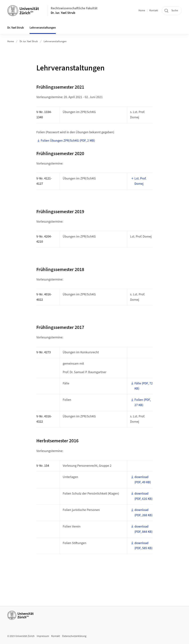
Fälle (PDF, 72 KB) (144, 386)
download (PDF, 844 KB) (143, 529)
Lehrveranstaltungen (43, 28)
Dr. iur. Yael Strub (63, 13)
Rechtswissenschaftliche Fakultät (74, 8)
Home (142, 11)
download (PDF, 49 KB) (143, 480)
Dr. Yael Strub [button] (16, 28)
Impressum (43, 636)
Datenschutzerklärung (74, 636)
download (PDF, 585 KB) (143, 546)
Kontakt (154, 11)
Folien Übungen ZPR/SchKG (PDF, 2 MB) (68, 141)
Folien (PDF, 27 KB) (143, 402)
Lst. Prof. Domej (140, 181)
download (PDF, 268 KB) (143, 513)
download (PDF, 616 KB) (143, 496)
